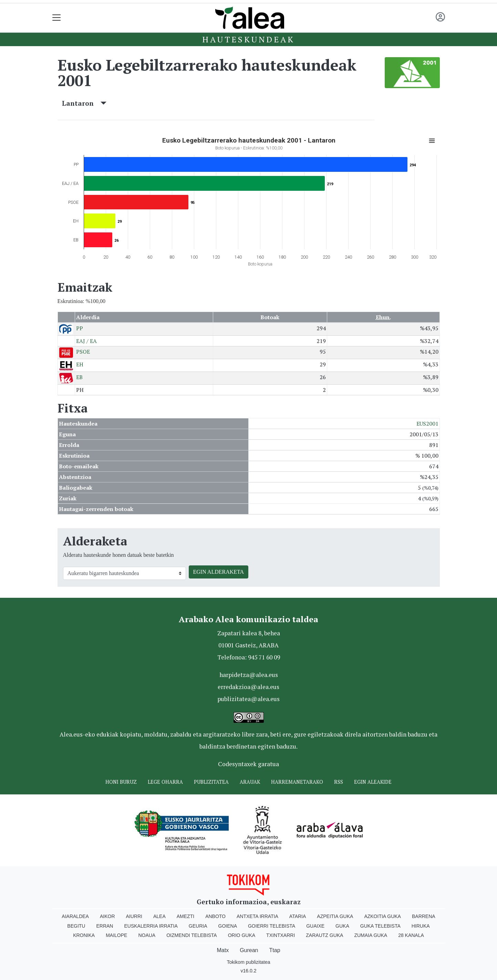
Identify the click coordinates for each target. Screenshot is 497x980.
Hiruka (421, 926)
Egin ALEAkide (373, 782)
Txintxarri (281, 935)
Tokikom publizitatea (248, 962)
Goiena (228, 926)
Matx (223, 950)
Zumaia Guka (371, 935)
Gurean (249, 950)
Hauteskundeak (248, 39)
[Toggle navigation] (57, 18)
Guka (342, 926)
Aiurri (134, 916)
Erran (105, 926)
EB (79, 377)
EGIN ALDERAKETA (219, 572)
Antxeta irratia (257, 916)
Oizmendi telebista (192, 935)
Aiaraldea (75, 916)
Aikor (107, 916)
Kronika (84, 935)
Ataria (298, 916)
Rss (339, 782)
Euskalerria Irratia (151, 926)
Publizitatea (211, 782)
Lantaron (84, 103)
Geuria (198, 926)
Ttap (275, 950)
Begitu (76, 926)
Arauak (250, 782)
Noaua (147, 935)
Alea (159, 916)
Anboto (215, 916)
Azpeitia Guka (335, 916)
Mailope (116, 935)
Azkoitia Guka (382, 916)
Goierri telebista (272, 926)
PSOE (83, 352)
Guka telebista (380, 926)
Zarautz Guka (324, 935)
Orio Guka (242, 935)
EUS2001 (427, 424)
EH (80, 364)
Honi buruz (121, 782)
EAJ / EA (86, 341)
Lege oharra (165, 782)
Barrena (424, 916)
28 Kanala (411, 935)
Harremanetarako (297, 782)
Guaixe (315, 926)
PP (80, 328)
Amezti (185, 916)
